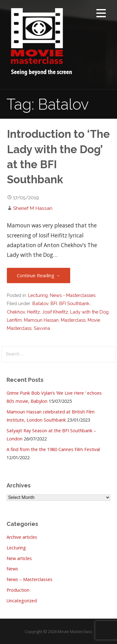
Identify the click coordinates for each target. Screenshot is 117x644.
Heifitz (34, 312)
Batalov (40, 303)
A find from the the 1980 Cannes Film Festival (53, 449)
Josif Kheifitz (55, 312)
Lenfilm (14, 320)
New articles (19, 558)
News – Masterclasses (29, 579)
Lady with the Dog (89, 312)
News (12, 569)
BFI (54, 303)
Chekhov (16, 312)
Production (18, 590)
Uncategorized (22, 601)
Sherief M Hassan (33, 208)
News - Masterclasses (73, 295)
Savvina (42, 328)
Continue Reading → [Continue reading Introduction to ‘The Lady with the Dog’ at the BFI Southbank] (39, 275)
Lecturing (38, 295)
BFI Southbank (74, 303)
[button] (101, 14)
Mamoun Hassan (41, 320)
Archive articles (22, 537)
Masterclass (73, 320)
